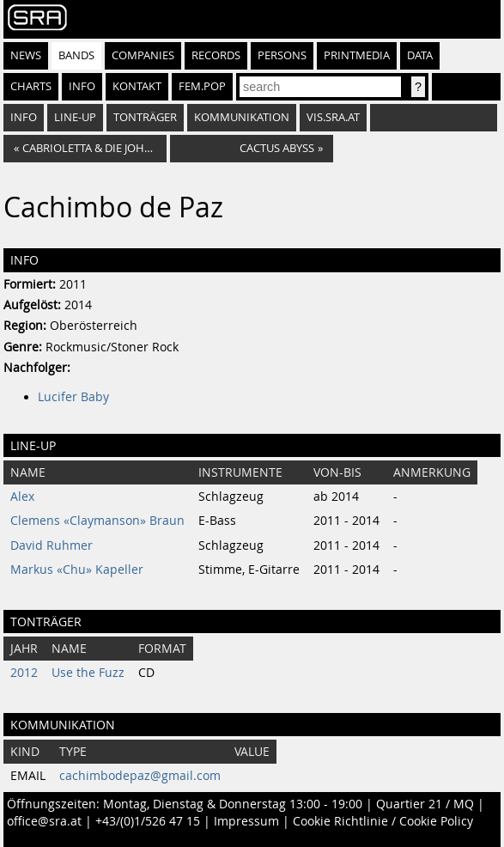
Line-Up (75, 117)
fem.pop (202, 86)
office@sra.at (44, 821)
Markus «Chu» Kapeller (77, 570)
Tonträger (145, 117)
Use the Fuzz (88, 673)
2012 (24, 673)
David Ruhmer (52, 545)
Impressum (246, 821)
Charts (31, 86)
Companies (143, 55)
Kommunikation (242, 117)
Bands (76, 55)
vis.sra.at (333, 117)
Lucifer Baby (73, 397)
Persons (282, 55)
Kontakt (137, 86)
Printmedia (357, 55)
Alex (22, 497)
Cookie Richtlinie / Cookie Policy (383, 821)
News (26, 55)
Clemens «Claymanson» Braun (97, 521)
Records (216, 55)
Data (420, 55)
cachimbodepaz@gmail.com (140, 776)
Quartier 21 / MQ (425, 804)
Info (82, 86)
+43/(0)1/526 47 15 (148, 821)
